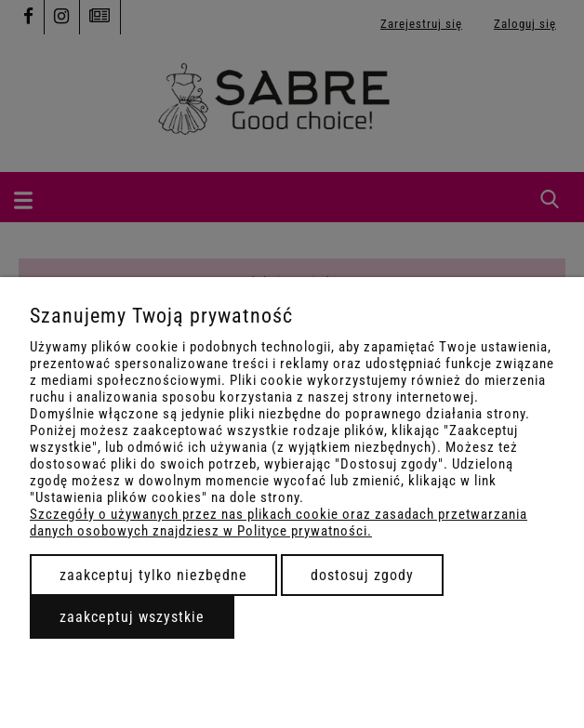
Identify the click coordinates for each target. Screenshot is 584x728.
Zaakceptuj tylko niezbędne (153, 575)
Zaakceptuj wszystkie (132, 617)
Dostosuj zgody (362, 575)
